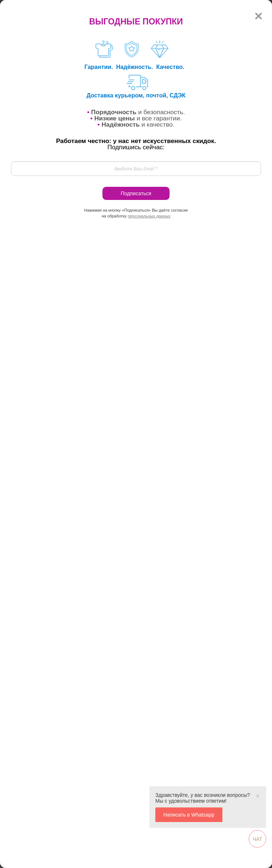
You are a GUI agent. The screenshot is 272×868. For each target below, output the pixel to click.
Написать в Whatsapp (189, 815)
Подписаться (136, 193)
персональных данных (149, 216)
